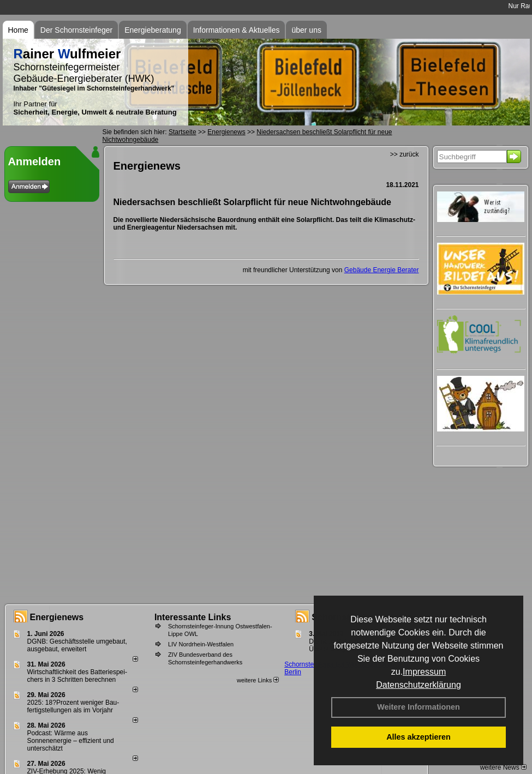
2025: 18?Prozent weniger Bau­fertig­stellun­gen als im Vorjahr (73, 706)
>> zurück (405, 154)
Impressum (424, 672)
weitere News (503, 767)
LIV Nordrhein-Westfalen (201, 644)
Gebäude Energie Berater (382, 270)
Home (18, 30)
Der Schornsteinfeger (76, 30)
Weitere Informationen (419, 707)
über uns (306, 30)
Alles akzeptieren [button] (419, 737)
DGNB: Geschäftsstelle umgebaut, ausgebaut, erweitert (77, 645)
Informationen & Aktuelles (237, 30)
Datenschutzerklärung (419, 685)
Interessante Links (193, 617)
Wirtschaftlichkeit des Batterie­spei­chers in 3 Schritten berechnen (77, 676)
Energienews (57, 617)
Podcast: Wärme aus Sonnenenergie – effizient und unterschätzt (71, 741)
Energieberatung (153, 30)
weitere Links (258, 680)
